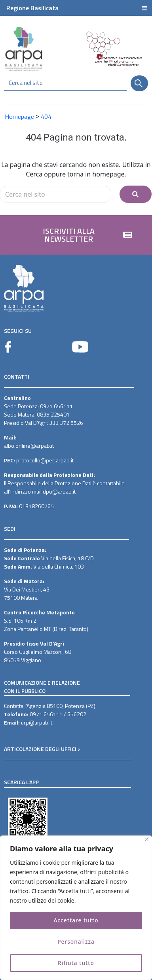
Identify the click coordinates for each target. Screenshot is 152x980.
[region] (76, 908)
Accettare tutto (76, 920)
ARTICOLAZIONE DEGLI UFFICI (40, 749)
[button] (76, 235)
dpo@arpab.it (59, 491)
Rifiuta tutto (76, 963)
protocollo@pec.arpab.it (45, 460)
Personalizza (76, 942)
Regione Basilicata (32, 8)
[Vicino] (147, 839)
